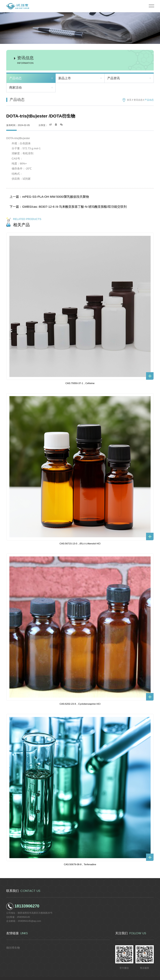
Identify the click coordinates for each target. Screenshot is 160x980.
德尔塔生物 (12, 941)
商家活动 (15, 88)
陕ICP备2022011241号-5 (108, 975)
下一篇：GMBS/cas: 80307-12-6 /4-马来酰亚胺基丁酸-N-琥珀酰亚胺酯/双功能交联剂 (59, 202)
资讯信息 (138, 100)
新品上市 (65, 78)
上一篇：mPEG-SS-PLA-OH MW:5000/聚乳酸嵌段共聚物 (44, 195)
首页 (129, 100)
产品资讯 (114, 78)
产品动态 (15, 78)
